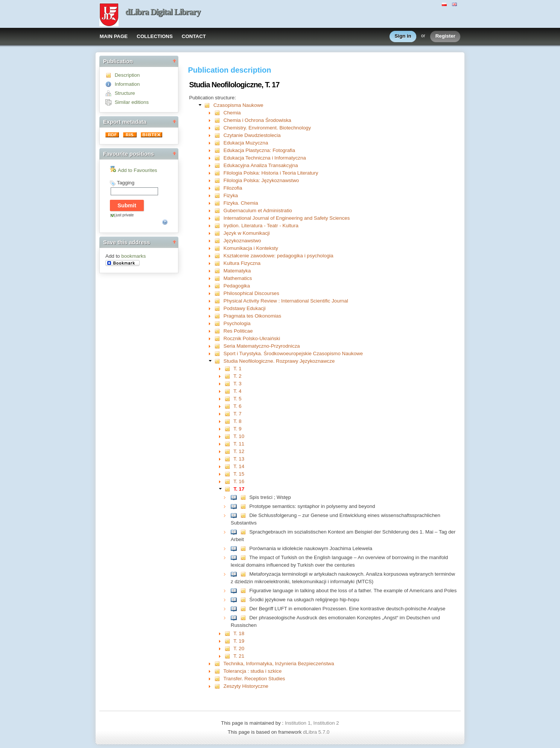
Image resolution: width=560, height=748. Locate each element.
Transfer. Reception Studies (254, 679)
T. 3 (237, 384)
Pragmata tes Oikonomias (252, 316)
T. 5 (237, 399)
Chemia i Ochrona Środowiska (257, 120)
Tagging (126, 183)
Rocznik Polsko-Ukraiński (252, 338)
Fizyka (231, 195)
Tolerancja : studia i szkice (253, 671)
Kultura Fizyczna (242, 263)
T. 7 (237, 414)
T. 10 (239, 436)
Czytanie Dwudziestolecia (252, 135)
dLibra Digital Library (163, 12)
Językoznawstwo (242, 241)
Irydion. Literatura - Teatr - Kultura (261, 226)
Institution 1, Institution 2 (312, 723)
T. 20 (239, 648)
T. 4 (237, 391)
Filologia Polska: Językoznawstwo (261, 180)
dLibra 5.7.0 (317, 732)
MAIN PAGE (114, 36)
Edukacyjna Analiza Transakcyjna (261, 165)
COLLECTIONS (155, 36)
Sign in (403, 36)
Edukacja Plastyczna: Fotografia (259, 150)
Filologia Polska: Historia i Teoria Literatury (271, 173)
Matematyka (237, 271)
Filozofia (233, 188)
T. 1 (237, 369)
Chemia (232, 113)
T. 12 (239, 451)
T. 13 (239, 459)
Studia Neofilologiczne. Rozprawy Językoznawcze (279, 361)
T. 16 (239, 481)
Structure (125, 93)
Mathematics (238, 278)
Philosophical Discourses (251, 293)
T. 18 (239, 633)
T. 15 (239, 474)
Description (127, 75)
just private (125, 215)
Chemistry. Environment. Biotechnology (267, 128)
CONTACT (194, 36)
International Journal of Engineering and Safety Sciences (287, 218)
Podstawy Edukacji (245, 308)
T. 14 (239, 466)
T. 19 (239, 641)
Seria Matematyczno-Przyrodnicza (262, 346)
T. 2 (237, 376)
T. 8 (237, 421)
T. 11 (239, 444)
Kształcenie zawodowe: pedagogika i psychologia (278, 256)
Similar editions (132, 102)
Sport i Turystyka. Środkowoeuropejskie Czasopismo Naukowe (293, 353)
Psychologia (237, 323)
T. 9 (237, 429)
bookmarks (133, 256)
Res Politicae (238, 331)
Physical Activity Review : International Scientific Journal (286, 301)
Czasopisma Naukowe (238, 105)
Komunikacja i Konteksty (251, 248)
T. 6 (237, 406)
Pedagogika (237, 286)
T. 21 (239, 656)
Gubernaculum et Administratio (258, 211)
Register (445, 36)
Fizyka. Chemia (241, 203)
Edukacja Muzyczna (246, 143)
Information (127, 84)
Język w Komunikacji (247, 233)
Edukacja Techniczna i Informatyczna (265, 158)
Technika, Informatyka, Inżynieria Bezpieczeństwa (279, 664)
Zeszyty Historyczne (246, 686)
